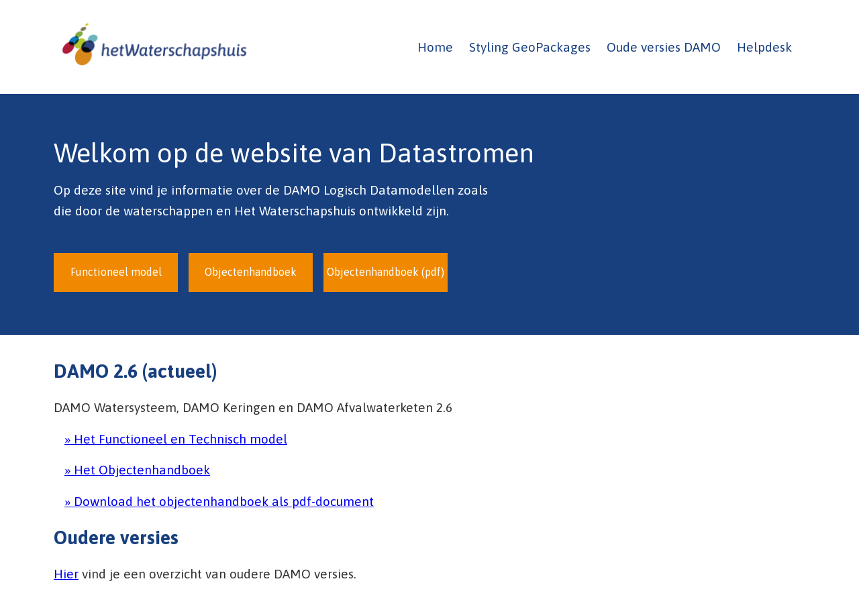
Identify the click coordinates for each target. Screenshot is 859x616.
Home (435, 47)
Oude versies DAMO (664, 47)
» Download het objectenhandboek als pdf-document (219, 501)
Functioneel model (116, 272)
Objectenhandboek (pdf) (386, 272)
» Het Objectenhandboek (137, 470)
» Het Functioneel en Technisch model (176, 439)
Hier (66, 574)
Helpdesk (764, 47)
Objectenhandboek (251, 272)
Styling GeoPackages (530, 47)
